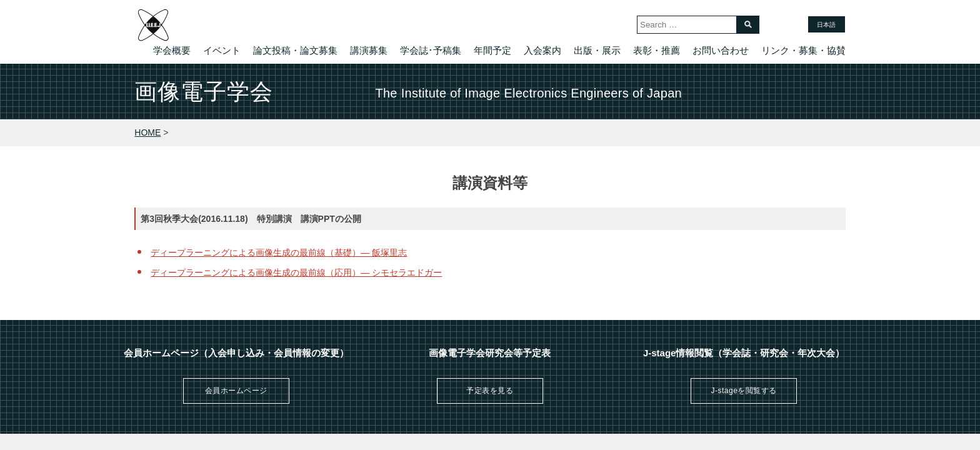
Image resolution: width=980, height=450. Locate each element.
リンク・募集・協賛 (803, 50)
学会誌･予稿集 (431, 50)
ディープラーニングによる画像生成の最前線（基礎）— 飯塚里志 (279, 252)
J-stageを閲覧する (743, 391)
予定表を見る (490, 391)
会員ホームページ (236, 391)
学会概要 (172, 50)
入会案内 (542, 50)
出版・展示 (597, 50)
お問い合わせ (721, 50)
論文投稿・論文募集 (295, 50)
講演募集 (369, 50)
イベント (222, 50)
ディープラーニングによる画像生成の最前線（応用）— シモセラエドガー (296, 272)
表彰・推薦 (657, 50)
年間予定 (492, 50)
